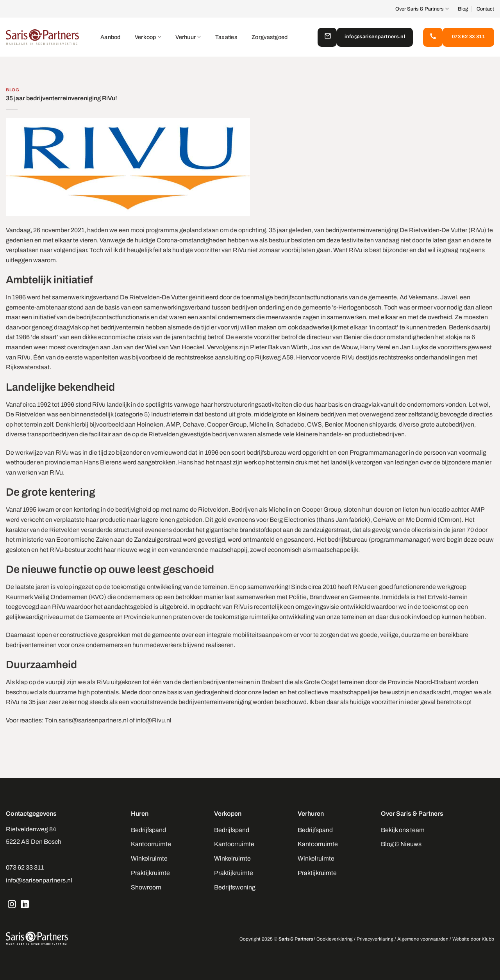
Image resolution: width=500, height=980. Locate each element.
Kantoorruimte (151, 844)
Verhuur (188, 37)
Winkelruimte (149, 858)
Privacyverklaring (375, 939)
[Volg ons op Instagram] (12, 905)
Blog (463, 9)
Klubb (488, 939)
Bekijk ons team (403, 830)
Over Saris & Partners (422, 9)
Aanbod (111, 37)
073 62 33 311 (25, 867)
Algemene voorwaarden (423, 939)
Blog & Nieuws (401, 844)
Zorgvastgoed (270, 37)
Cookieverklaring (335, 939)
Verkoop (148, 37)
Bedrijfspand (148, 830)
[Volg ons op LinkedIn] (25, 905)
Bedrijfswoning (235, 887)
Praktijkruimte (150, 873)
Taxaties (226, 37)
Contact (485, 9)
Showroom (146, 887)
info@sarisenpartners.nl (39, 880)
